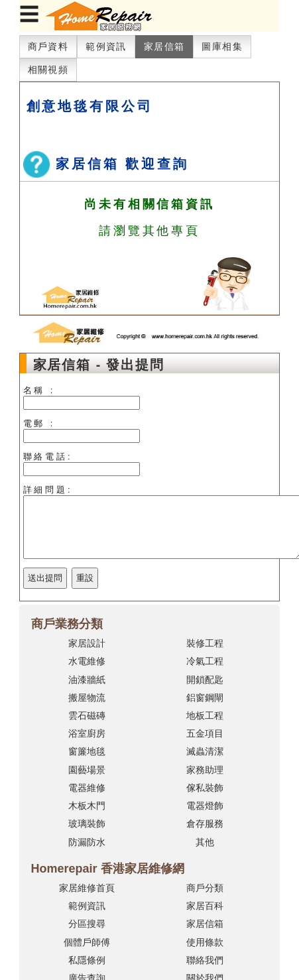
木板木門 (87, 806)
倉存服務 (205, 824)
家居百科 (205, 906)
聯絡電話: (48, 457)
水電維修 (87, 661)
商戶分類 (205, 888)
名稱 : (39, 390)
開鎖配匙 (205, 680)
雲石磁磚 (87, 715)
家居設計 (87, 643)
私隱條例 (87, 960)
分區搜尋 (87, 924)
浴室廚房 (87, 733)
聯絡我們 (205, 960)
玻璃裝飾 (87, 824)
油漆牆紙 (87, 680)
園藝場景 (87, 770)
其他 (205, 842)
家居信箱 (164, 46)
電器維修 (87, 788)
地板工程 (205, 715)
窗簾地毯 (87, 751)
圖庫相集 (222, 46)
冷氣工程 (205, 661)
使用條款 (205, 942)
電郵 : (39, 423)
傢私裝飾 (205, 788)
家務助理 (205, 770)
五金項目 (205, 733)
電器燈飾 (205, 806)
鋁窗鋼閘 (205, 698)
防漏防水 (87, 842)
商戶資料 (48, 46)
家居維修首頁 (87, 888)
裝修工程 (205, 643)
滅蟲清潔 (205, 751)
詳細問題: (48, 490)
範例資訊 (106, 46)
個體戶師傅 (87, 942)
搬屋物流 (87, 698)
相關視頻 (48, 70)
